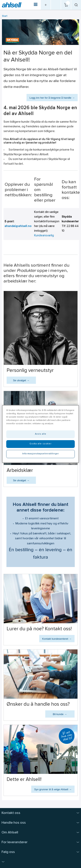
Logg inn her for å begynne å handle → (52, 98)
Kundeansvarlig (44, 236)
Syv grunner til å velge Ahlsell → (53, 789)
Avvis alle (41, 434)
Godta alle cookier (40, 444)
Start (5, 16)
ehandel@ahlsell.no (18, 226)
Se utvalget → (21, 380)
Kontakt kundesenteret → (57, 639)
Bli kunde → (60, 714)
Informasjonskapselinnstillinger (41, 454)
